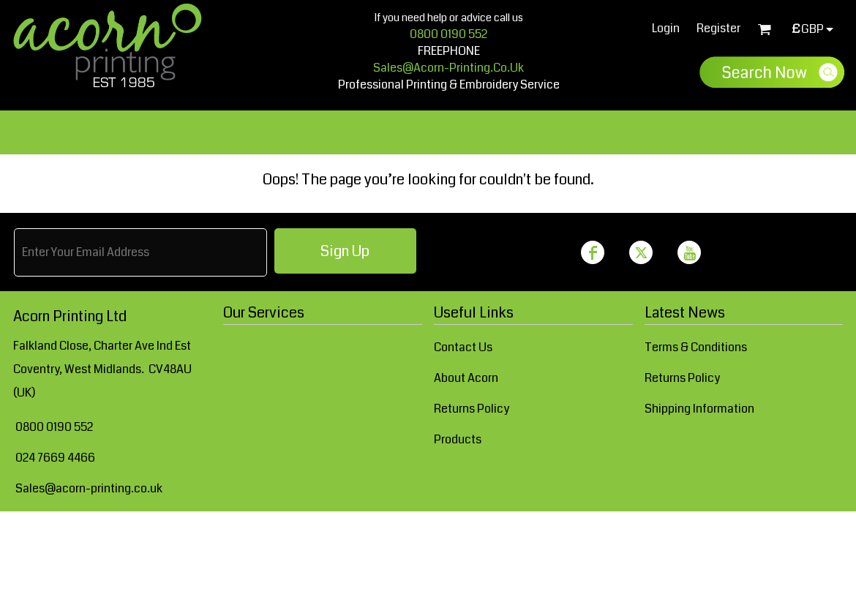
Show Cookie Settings (428, 530)
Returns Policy (472, 409)
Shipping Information (699, 409)
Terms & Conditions (696, 347)
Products (458, 439)
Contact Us (463, 347)
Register (718, 28)
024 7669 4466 (55, 458)
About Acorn (466, 378)
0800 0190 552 (448, 34)
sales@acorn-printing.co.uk (448, 68)
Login (666, 28)
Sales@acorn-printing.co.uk (89, 488)
